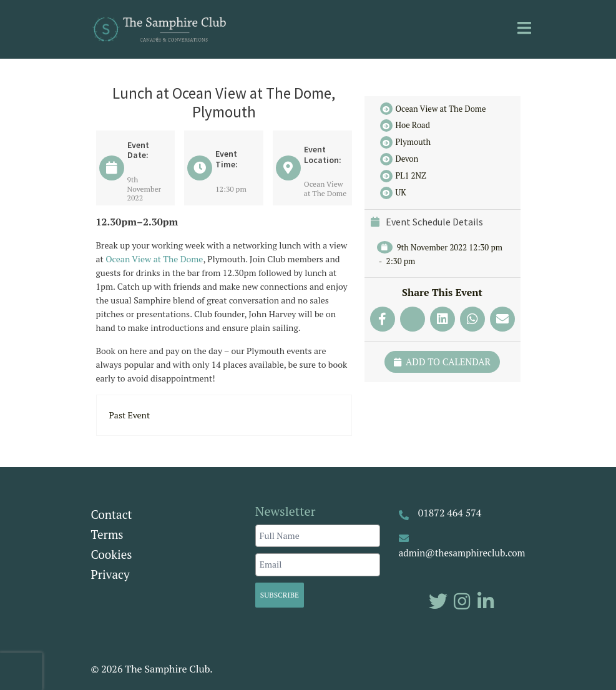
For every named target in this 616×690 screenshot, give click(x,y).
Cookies (112, 554)
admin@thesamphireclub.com (462, 553)
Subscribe (280, 595)
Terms (107, 534)
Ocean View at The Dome (154, 259)
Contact (112, 514)
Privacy (110, 574)
